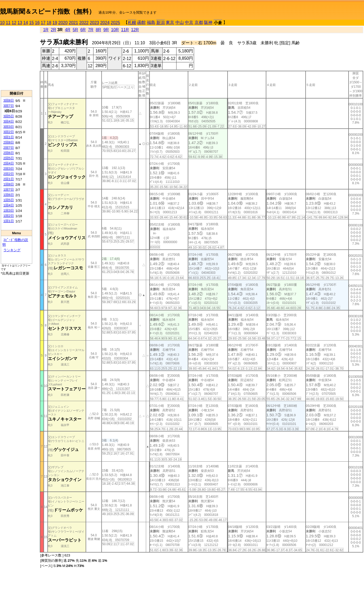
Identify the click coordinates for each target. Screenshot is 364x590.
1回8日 (9, 184)
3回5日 (9, 116)
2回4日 (9, 163)
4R (68, 30)
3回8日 (9, 100)
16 (37, 23)
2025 (115, 23)
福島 (151, 22)
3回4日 (9, 121)
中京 (189, 22)
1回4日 (9, 205)
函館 (141, 22)
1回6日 (9, 195)
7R (91, 30)
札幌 (132, 23)
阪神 (208, 22)
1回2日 (9, 216)
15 (31, 23)
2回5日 (9, 158)
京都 (199, 22)
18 (49, 23)
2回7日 (9, 148)
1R (46, 30)
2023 (95, 23)
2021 (74, 23)
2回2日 (9, 174)
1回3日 (9, 211)
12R (135, 30)
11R (125, 30)
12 (14, 23)
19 (55, 23)
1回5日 (9, 200)
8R (98, 30)
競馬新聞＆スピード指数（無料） (48, 11)
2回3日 (9, 169)
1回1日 (9, 221)
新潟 (161, 23)
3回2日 (9, 132)
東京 (170, 22)
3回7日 (9, 106)
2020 (63, 23)
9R (106, 30)
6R (83, 30)
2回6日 (9, 153)
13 (20, 23)
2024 (105, 23)
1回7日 (9, 190)
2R (53, 30)
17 (43, 23)
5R (75, 30)
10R (115, 30)
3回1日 (9, 137)
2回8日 (9, 142)
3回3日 (9, 127)
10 (2, 23)
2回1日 (9, 179)
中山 (180, 22)
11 (8, 23)
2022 (84, 23)
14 (26, 23)
